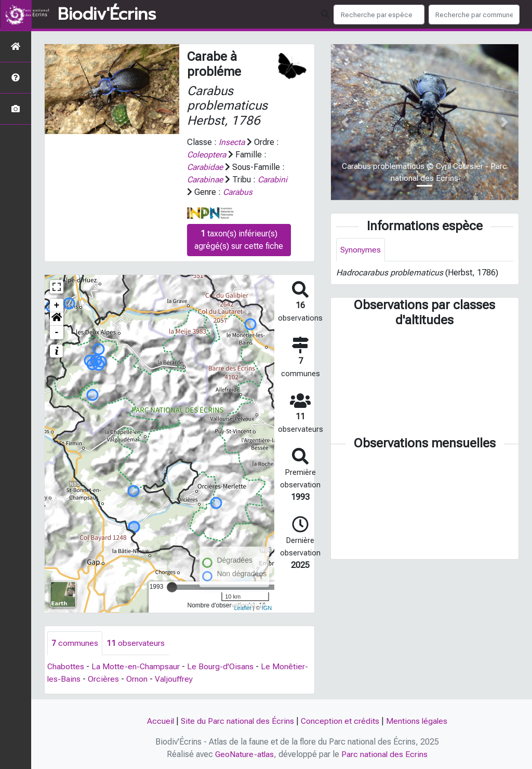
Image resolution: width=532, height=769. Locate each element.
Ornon (137, 679)
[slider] (172, 587)
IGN (267, 608)
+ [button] (57, 306)
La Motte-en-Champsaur (136, 666)
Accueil (159, 721)
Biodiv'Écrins (107, 15)
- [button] (57, 333)
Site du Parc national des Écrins (237, 721)
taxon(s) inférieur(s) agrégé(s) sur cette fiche (239, 240)
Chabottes (66, 666)
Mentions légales (418, 721)
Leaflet (242, 608)
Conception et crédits (340, 721)
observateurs (136, 643)
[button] (57, 319)
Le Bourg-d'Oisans (221, 666)
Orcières (104, 679)
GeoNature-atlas (244, 754)
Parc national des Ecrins (385, 754)
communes (75, 643)
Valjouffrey (175, 679)
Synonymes (361, 250)
